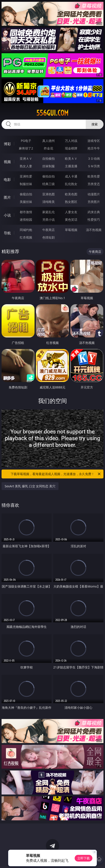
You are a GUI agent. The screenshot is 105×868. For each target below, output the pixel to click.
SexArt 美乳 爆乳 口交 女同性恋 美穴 (30, 486)
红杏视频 (26, 237)
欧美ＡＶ (71, 158)
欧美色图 (71, 194)
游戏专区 (94, 141)
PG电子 (26, 141)
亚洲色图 (49, 194)
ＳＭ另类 (94, 166)
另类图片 (94, 202)
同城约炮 (26, 230)
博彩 (7, 144)
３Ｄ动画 (94, 158)
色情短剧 (49, 237)
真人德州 (49, 141)
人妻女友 (71, 212)
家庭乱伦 (49, 212)
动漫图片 (94, 194)
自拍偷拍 (49, 158)
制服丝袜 (26, 184)
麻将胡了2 (26, 148)
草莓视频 (71, 230)
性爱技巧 (94, 220)
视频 (7, 162)
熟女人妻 (26, 166)
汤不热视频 (94, 230)
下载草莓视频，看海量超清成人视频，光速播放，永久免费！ (56, 474)
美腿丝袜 (26, 202)
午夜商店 (49, 230)
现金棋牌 (71, 148)
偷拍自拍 (49, 176)
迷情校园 (26, 220)
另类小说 (49, 220)
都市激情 (26, 212)
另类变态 (94, 184)
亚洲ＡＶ (26, 158)
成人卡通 (71, 176)
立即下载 (84, 858)
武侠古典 (94, 212)
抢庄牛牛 (94, 148)
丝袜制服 (49, 166)
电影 (7, 180)
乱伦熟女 (71, 184)
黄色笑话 (71, 220)
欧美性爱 (94, 176)
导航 (7, 233)
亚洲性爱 (26, 176)
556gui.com (52, 113)
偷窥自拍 (26, 194)
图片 (7, 197)
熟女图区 (71, 202)
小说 (7, 215)
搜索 (95, 124)
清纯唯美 (49, 202)
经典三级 (49, 184)
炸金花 (49, 148)
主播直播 (71, 166)
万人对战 (71, 141)
